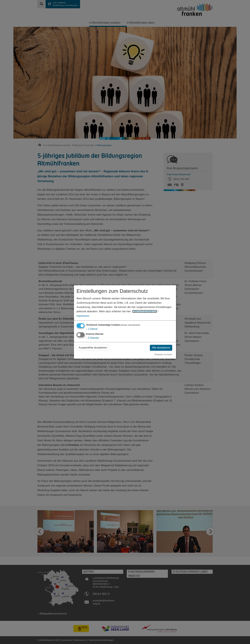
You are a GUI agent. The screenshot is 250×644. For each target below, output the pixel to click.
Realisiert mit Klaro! (163, 354)
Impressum (83, 316)
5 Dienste (92, 338)
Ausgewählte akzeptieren (93, 348)
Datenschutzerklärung (145, 311)
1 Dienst (92, 329)
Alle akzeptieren (161, 348)
